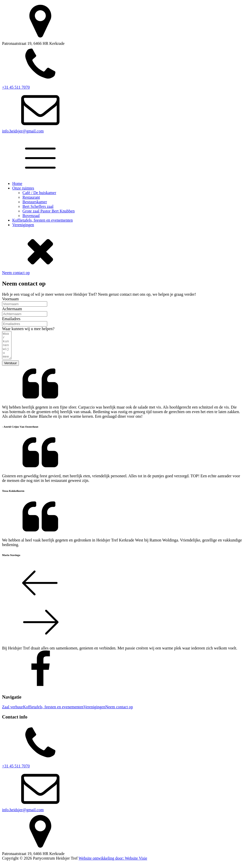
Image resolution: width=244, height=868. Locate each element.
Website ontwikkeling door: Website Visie (113, 864)
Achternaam (12, 309)
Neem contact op (16, 273)
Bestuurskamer (35, 202)
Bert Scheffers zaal (38, 206)
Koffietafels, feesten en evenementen (42, 220)
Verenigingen (23, 225)
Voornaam (10, 299)
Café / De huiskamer (39, 193)
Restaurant (31, 197)
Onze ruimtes (23, 188)
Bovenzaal (31, 216)
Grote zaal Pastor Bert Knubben (48, 211)
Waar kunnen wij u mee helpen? (28, 329)
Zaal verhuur (13, 712)
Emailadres (11, 319)
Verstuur (10, 368)
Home (17, 184)
